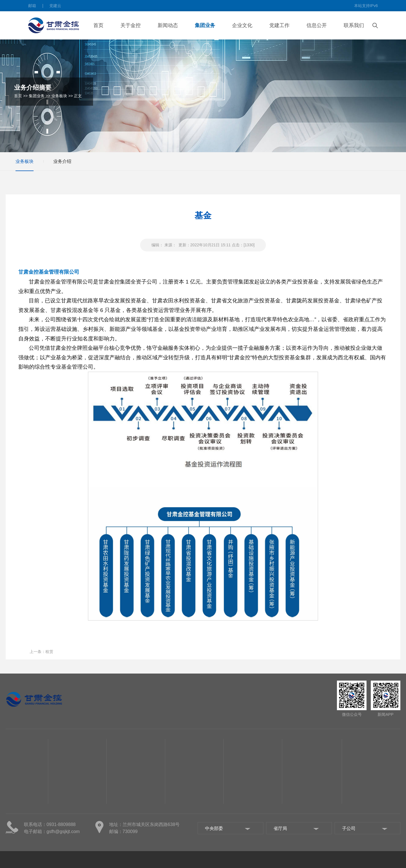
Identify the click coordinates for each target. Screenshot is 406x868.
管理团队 (14, 820)
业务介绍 (62, 161)
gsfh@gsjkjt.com (63, 832)
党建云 (55, 6)
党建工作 (279, 25)
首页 (98, 25)
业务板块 (59, 96)
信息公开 (317, 25)
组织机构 (14, 829)
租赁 (49, 652)
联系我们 (354, 25)
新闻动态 (168, 25)
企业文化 (242, 25)
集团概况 (14, 812)
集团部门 (14, 837)
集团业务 (205, 25)
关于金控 (131, 25)
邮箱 (32, 6)
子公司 (12, 846)
